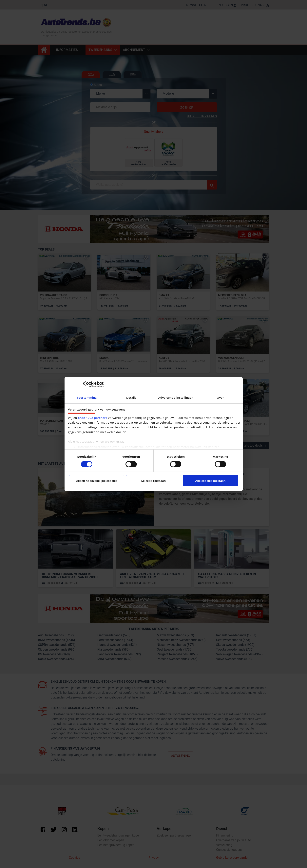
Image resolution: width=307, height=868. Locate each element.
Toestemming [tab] (87, 397)
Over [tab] (220, 397)
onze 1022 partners (92, 418)
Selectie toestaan (154, 481)
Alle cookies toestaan (210, 481)
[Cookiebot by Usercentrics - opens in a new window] (86, 384)
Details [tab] (131, 397)
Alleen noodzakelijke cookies (96, 481)
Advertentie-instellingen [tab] (176, 397)
